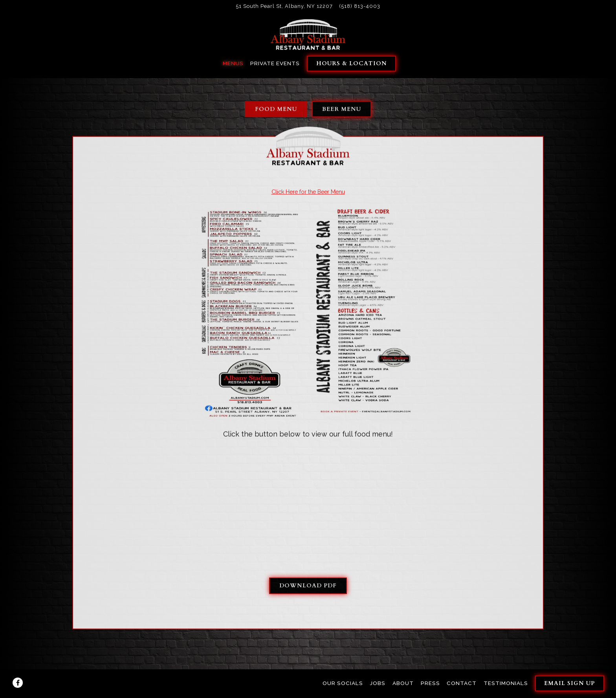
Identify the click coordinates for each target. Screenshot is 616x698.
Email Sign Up (569, 683)
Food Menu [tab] (276, 110)
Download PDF (308, 587)
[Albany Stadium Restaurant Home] (308, 34)
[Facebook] (18, 683)
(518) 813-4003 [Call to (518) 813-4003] (360, 6)
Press (430, 683)
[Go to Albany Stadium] (284, 6)
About (403, 683)
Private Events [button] (275, 63)
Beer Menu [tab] (342, 110)
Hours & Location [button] (352, 63)
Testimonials (506, 683)
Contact (462, 683)
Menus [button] (233, 63)
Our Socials (343, 683)
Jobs (378, 683)
